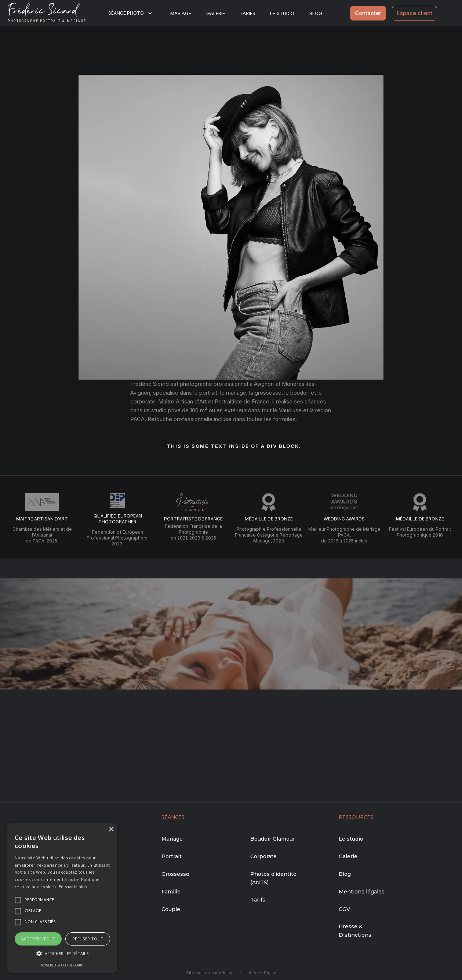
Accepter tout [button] (38, 939)
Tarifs (248, 13)
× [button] (111, 829)
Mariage (181, 13)
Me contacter (231, 659)
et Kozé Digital (262, 973)
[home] (53, 13)
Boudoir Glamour (273, 839)
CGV (344, 909)
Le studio (282, 13)
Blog (345, 874)
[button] (135, 13)
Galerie (216, 13)
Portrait (172, 856)
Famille (171, 892)
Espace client (414, 13)
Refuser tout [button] (88, 939)
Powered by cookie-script (62, 965)
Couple (171, 909)
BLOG (316, 13)
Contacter (368, 13)
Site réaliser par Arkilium (210, 973)
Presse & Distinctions (355, 931)
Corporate (263, 856)
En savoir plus (73, 887)
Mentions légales (362, 892)
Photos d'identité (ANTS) (273, 878)
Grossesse (175, 874)
